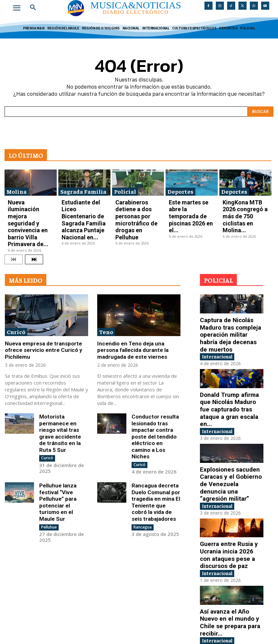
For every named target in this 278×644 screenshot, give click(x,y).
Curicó (16, 297)
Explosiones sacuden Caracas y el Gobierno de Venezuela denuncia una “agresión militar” (229, 419)
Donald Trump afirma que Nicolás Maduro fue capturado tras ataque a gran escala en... (229, 356)
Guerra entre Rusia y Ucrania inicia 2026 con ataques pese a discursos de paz (229, 481)
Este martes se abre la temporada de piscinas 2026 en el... (189, 203)
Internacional (222, 309)
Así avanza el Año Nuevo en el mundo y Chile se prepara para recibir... (228, 540)
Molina (17, 189)
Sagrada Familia (83, 189)
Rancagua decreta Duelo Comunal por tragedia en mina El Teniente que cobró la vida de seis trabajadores (154, 451)
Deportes (180, 189)
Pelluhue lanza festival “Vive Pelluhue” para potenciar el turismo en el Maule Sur (62, 448)
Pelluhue (49, 468)
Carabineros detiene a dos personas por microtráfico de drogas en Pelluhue (135, 205)
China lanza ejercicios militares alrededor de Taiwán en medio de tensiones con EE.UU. (226, 600)
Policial (125, 189)
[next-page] (34, 225)
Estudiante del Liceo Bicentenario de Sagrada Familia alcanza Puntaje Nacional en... (83, 205)
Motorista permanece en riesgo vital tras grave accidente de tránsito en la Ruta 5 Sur (64, 391)
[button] (33, 8)
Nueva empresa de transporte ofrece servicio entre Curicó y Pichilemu (40, 314)
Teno (106, 297)
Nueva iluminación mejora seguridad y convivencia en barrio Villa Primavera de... (30, 205)
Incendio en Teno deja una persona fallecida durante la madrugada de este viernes (138, 314)
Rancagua (143, 473)
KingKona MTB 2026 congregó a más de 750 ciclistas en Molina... (243, 203)
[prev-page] (14, 225)
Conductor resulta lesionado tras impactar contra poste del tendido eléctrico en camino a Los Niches (155, 394)
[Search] (260, 109)
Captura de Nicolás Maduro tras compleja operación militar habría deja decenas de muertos (231, 294)
